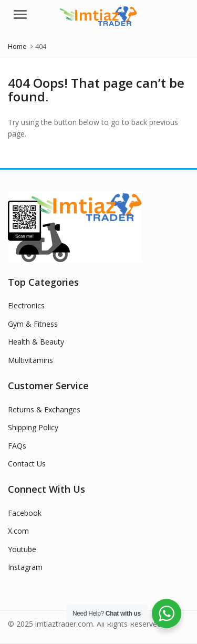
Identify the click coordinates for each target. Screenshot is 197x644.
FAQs (17, 446)
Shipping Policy (33, 427)
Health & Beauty (36, 342)
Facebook (25, 513)
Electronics (26, 305)
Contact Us (27, 464)
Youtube (22, 549)
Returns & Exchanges (44, 409)
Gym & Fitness (33, 324)
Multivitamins (30, 360)
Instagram (25, 567)
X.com (18, 531)
